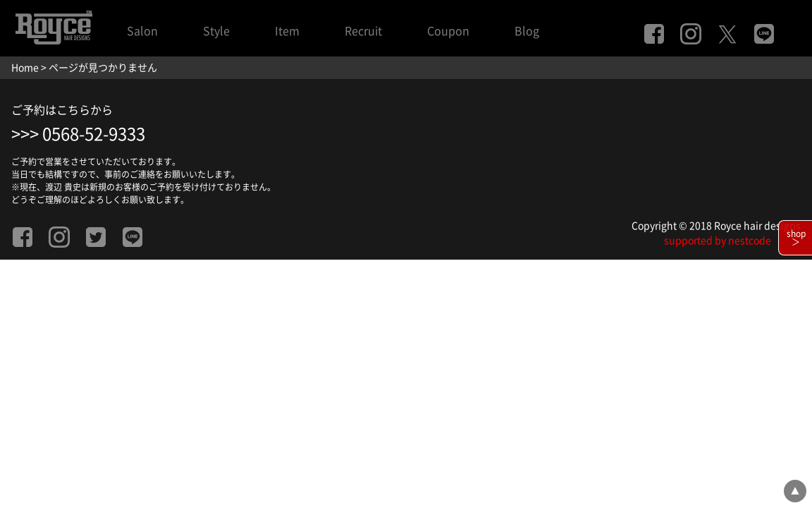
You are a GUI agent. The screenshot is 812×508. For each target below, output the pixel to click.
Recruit (363, 31)
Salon (142, 31)
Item (287, 31)
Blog (527, 31)
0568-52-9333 (94, 134)
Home (25, 68)
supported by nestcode (718, 241)
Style (216, 31)
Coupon (448, 31)
